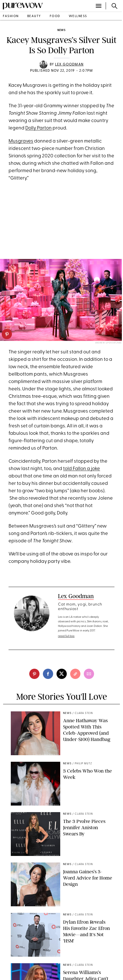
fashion (11, 16)
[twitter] (62, 674)
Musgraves (21, 141)
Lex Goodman (69, 65)
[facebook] (48, 674)
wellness (78, 16)
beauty (34, 16)
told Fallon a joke (82, 469)
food (55, 16)
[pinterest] (7, 334)
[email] (89, 674)
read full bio (66, 636)
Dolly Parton (38, 128)
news (61, 30)
